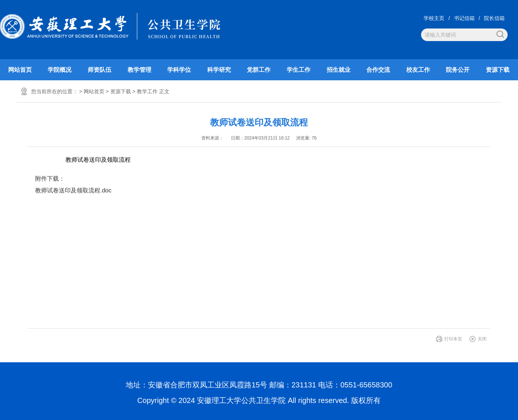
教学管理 (139, 70)
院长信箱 (494, 18)
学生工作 (299, 70)
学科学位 (179, 70)
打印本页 (453, 339)
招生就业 (339, 70)
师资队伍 (100, 70)
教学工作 (147, 91)
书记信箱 (464, 18)
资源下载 (498, 70)
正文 (164, 91)
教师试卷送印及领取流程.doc (73, 190)
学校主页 (434, 18)
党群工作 (259, 70)
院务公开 (458, 70)
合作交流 (378, 70)
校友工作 (418, 70)
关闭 (482, 339)
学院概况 (60, 70)
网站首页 (20, 70)
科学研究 (219, 70)
